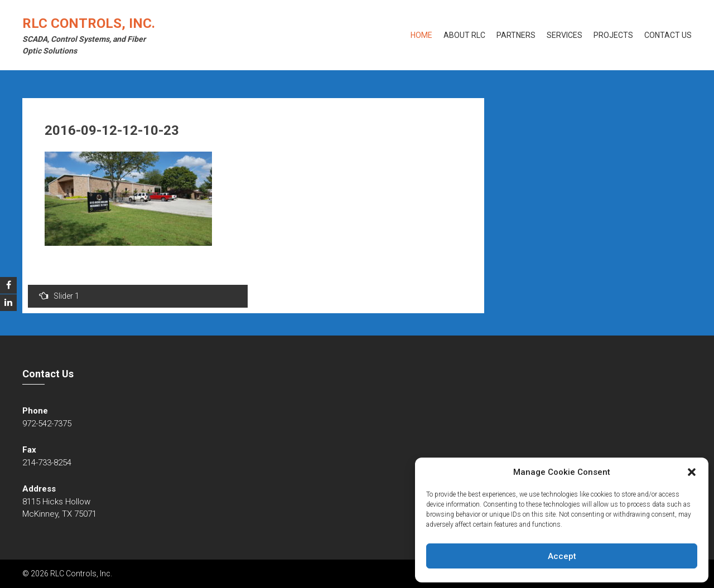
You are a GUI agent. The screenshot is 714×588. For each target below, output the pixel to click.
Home (421, 35)
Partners (516, 35)
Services (565, 35)
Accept (562, 556)
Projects (613, 35)
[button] (692, 472)
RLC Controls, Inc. (89, 23)
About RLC (464, 35)
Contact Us (668, 35)
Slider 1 (59, 296)
